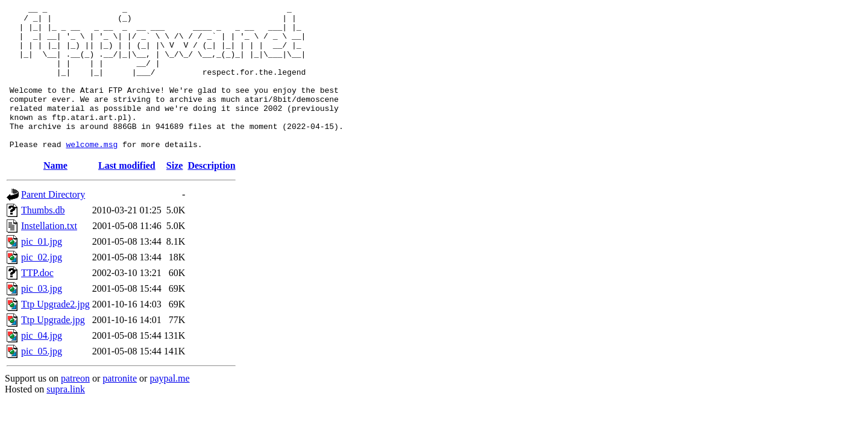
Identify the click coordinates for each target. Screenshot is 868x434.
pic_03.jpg (42, 317)
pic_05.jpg (42, 380)
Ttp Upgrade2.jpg (55, 333)
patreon (75, 407)
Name (55, 194)
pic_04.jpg (42, 364)
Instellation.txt (49, 255)
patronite (120, 407)
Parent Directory (53, 223)
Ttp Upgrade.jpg (53, 349)
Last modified (127, 194)
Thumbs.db (43, 239)
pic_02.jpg (42, 286)
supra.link (66, 418)
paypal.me (169, 407)
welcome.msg (92, 173)
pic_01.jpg (42, 270)
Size (175, 194)
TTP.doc (37, 302)
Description (211, 194)
